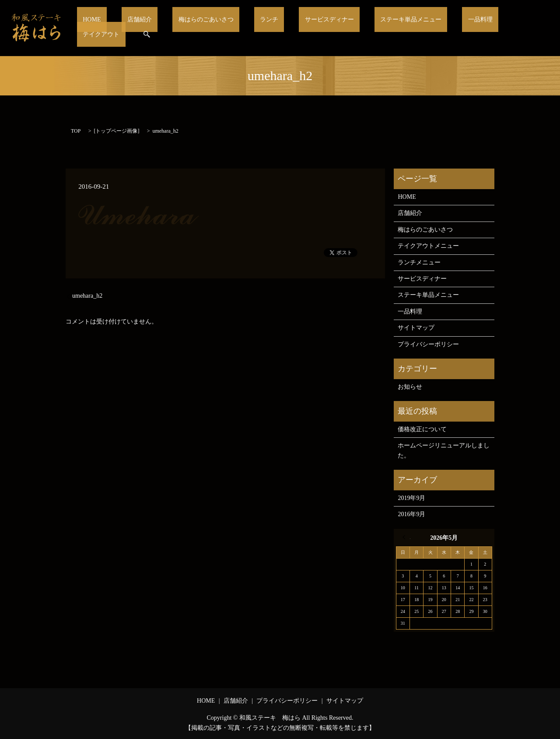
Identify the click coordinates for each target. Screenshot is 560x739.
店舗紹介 (150, 28)
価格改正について (422, 429)
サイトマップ (416, 328)
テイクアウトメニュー (428, 246)
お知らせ (410, 387)
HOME (112, 28)
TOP (76, 131)
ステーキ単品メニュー (386, 28)
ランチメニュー (419, 262)
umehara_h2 (87, 296)
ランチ (261, 28)
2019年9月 (411, 498)
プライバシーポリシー (428, 344)
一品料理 (446, 28)
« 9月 (406, 537)
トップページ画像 (116, 131)
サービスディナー (312, 28)
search (535, 28)
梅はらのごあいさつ (207, 28)
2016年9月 (411, 514)
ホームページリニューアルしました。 (444, 450)
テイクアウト (494, 28)
